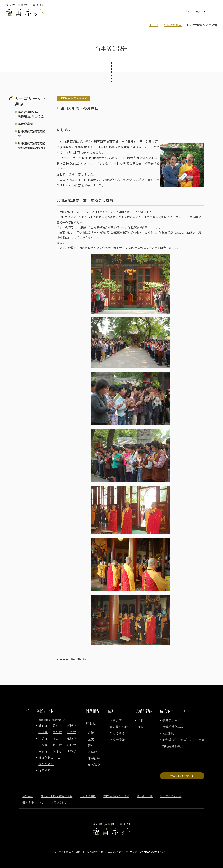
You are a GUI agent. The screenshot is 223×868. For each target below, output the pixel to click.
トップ (154, 25)
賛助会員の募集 (173, 746)
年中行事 (94, 758)
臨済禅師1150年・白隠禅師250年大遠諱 (31, 114)
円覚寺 (71, 732)
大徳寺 (43, 738)
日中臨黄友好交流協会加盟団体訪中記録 (31, 145)
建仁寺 (71, 745)
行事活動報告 (173, 25)
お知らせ (28, 796)
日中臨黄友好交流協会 (31, 133)
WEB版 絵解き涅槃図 (116, 796)
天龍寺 (43, 745)
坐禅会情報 (117, 740)
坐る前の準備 (119, 727)
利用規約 (168, 733)
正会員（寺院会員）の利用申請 (183, 740)
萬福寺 (57, 725)
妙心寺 (43, 725)
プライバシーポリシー (128, 852)
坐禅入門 (116, 720)
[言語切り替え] (193, 11)
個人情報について (33, 802)
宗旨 (91, 733)
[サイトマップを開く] (215, 11)
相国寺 (57, 745)
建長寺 (43, 732)
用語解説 (94, 765)
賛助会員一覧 (145, 796)
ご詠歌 (92, 752)
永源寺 (71, 738)
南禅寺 (71, 725)
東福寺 (57, 732)
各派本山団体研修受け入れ (56, 796)
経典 (91, 746)
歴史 (91, 739)
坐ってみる (117, 733)
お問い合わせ (59, 802)
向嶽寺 (43, 751)
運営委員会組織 (173, 727)
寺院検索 (44, 770)
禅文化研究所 (49, 757)
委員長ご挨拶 (171, 720)
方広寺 (57, 738)
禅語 (140, 727)
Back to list (78, 659)
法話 (140, 720)
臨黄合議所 (25, 124)
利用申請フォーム (171, 796)
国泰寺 (71, 751)
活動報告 (93, 711)
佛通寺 (57, 751)
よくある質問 (88, 796)
